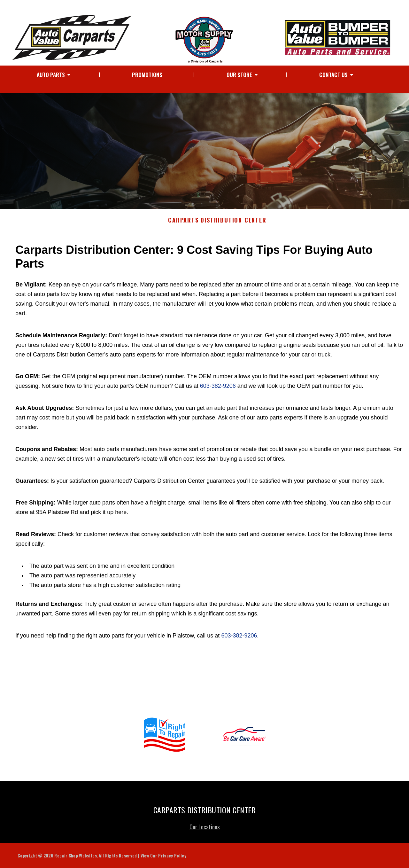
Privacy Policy (172, 859)
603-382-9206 (218, 389)
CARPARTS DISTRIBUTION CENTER (217, 223)
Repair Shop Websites (75, 859)
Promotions (147, 75)
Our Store (239, 75)
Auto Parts (51, 75)
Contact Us (333, 75)
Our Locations (204, 830)
